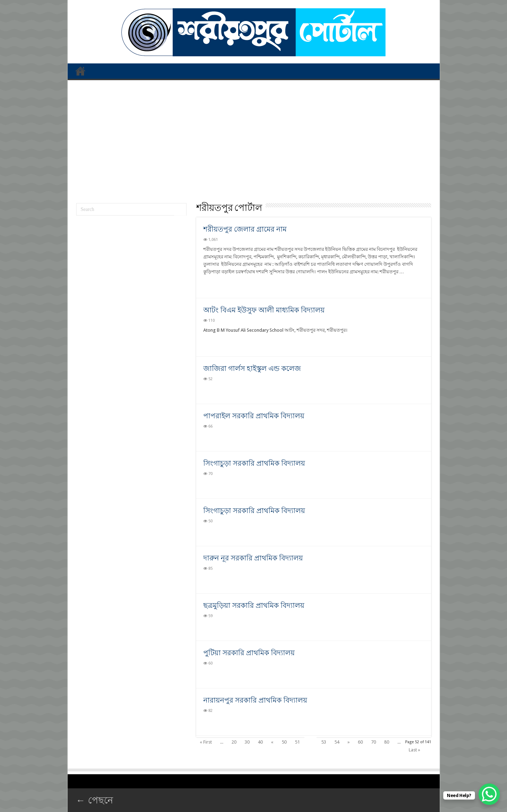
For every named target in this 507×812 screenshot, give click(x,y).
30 (247, 742)
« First (206, 742)
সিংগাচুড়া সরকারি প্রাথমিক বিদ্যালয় (254, 463)
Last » (414, 750)
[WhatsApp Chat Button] (489, 794)
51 (297, 742)
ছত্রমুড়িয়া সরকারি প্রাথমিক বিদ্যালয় (254, 605)
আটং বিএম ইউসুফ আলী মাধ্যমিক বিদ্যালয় (264, 310)
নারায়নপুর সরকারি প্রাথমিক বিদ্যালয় (255, 700)
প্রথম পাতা (80, 71)
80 (387, 742)
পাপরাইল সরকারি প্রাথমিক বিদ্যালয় (254, 416)
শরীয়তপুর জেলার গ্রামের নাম (245, 229)
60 (360, 742)
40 (260, 742)
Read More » (219, 284)
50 (284, 742)
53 (324, 742)
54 (337, 742)
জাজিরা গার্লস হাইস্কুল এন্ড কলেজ (252, 368)
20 (234, 742)
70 (373, 742)
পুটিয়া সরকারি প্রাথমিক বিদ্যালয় (249, 653)
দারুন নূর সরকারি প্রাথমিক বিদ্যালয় (253, 558)
